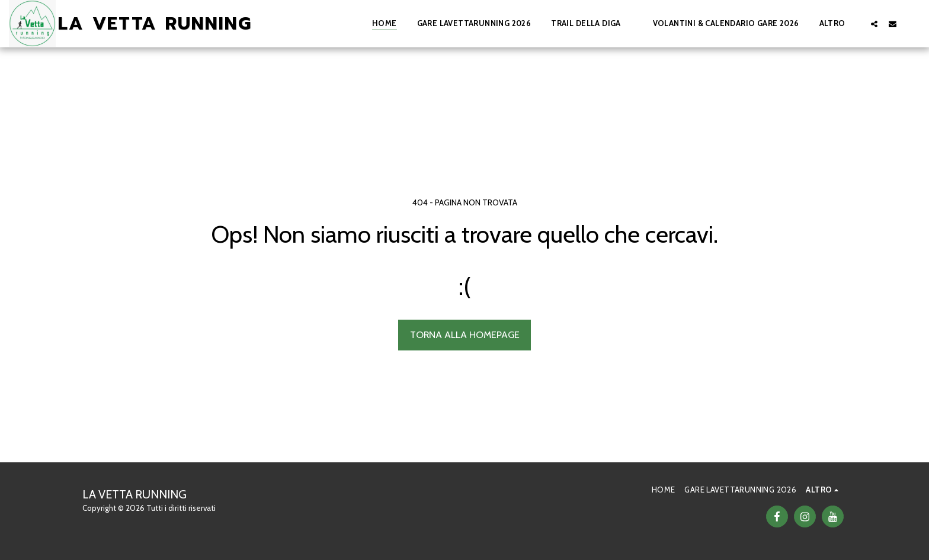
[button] (592, 24)
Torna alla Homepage (465, 334)
